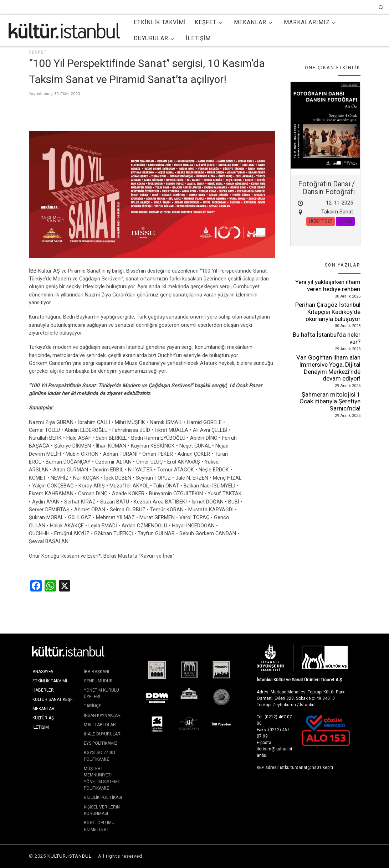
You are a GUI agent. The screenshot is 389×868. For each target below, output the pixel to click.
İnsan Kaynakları (103, 715)
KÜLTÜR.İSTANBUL (70, 856)
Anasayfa (43, 672)
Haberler (43, 690)
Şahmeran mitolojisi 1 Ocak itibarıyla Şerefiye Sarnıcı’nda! (330, 401)
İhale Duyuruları (103, 734)
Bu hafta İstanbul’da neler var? (327, 338)
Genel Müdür (98, 681)
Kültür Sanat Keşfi (53, 699)
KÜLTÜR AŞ (43, 718)
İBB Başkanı (96, 672)
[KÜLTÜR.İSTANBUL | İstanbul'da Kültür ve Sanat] (64, 30)
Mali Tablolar (100, 725)
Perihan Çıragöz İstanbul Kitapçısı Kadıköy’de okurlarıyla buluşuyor (328, 312)
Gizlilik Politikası (103, 797)
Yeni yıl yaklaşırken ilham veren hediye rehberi (328, 285)
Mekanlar (43, 709)
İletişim (41, 727)
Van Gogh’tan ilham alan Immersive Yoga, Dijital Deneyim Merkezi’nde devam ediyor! (328, 368)
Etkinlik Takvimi (50, 681)
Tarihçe (93, 706)
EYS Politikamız (101, 743)
